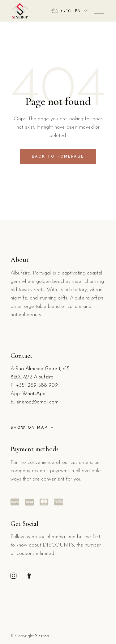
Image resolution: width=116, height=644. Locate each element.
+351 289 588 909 (37, 385)
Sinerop (42, 636)
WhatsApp (34, 394)
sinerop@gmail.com (37, 402)
